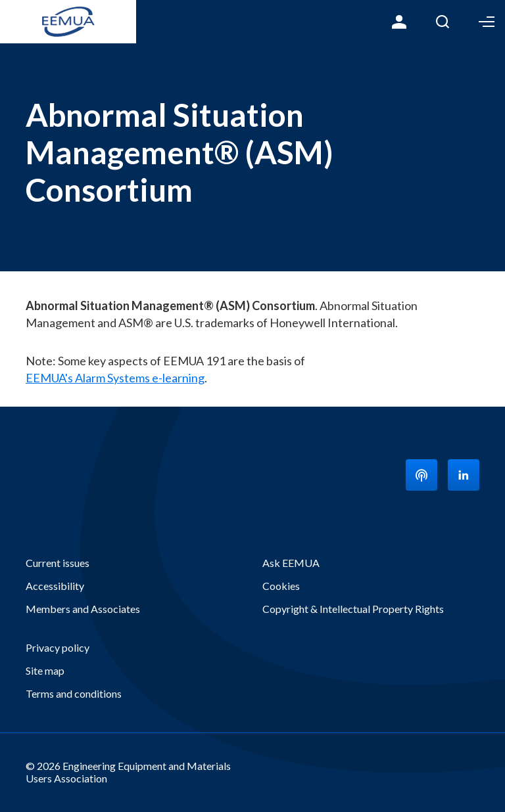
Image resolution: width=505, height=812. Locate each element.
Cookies (281, 586)
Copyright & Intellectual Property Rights (353, 609)
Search (443, 22)
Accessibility (55, 586)
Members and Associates (83, 609)
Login (399, 22)
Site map (45, 670)
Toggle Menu (487, 22)
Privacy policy (58, 647)
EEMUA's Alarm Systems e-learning (115, 378)
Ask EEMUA (291, 563)
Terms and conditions (74, 693)
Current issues (58, 563)
